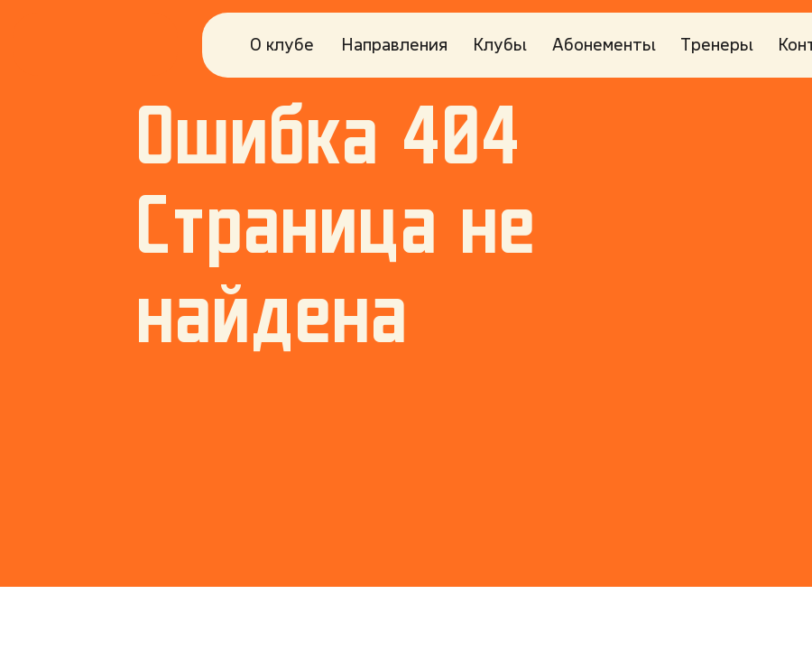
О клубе (282, 44)
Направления (394, 44)
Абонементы (604, 44)
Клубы (500, 44)
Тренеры (717, 44)
